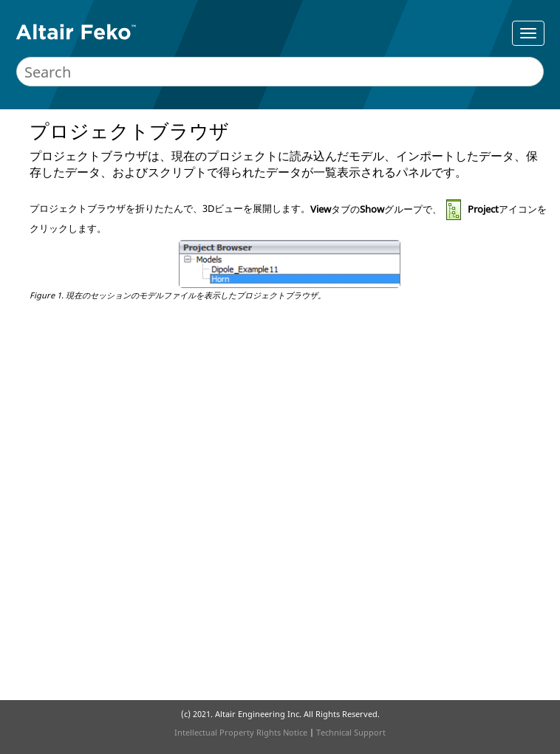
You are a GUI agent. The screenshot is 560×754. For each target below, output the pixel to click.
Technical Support (351, 732)
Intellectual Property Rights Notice (241, 732)
